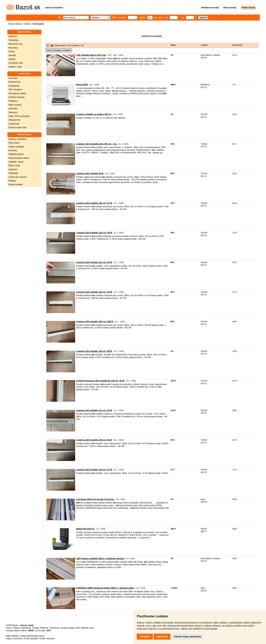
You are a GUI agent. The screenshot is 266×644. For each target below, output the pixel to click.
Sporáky (12, 55)
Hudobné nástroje (17, 97)
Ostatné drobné (16, 185)
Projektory (13, 101)
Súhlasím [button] (145, 637)
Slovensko (18, 639)
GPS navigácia (15, 90)
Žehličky (12, 181)
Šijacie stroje (14, 166)
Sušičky (12, 59)
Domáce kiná (14, 82)
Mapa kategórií (12, 636)
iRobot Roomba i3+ (85, 529)
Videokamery (14, 120)
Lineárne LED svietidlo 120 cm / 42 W (94, 292)
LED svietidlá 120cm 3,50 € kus (91, 55)
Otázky (16, 628)
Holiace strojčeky (16, 147)
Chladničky (13, 40)
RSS (78, 628)
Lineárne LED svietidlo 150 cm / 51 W (94, 203)
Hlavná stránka (15, 24)
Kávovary (13, 150)
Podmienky (54, 628)
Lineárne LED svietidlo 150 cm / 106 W (95, 322)
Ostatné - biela (15, 67)
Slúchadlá (13, 109)
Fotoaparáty (14, 86)
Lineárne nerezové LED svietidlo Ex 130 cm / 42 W (100, 381)
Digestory (13, 36)
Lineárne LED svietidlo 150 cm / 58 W (94, 351)
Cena (173, 45)
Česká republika (31, 639)
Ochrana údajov (68, 628)
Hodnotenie (26, 628)
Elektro (27, 24)
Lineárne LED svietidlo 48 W (90, 174)
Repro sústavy (15, 105)
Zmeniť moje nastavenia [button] (188, 637)
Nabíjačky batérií (16, 154)
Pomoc (9, 628)
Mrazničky (13, 48)
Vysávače (13, 169)
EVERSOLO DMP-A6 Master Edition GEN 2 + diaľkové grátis (105, 588)
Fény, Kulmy (14, 143)
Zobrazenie (237, 45)
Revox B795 (82, 85)
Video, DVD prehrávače (19, 116)
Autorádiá (13, 78)
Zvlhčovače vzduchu (18, 177)
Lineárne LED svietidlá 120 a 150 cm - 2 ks (97, 144)
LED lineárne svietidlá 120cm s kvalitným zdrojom (100, 559)
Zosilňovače (14, 124)
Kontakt (36, 628)
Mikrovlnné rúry (15, 44)
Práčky (12, 52)
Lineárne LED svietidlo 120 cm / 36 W (94, 233)
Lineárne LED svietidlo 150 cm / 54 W (94, 440)
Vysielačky (13, 173)
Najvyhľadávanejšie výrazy (32, 636)
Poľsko (42, 639)
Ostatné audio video (18, 128)
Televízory (13, 112)
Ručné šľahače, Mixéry (19, 158)
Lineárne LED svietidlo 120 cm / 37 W (94, 470)
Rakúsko (51, 639)
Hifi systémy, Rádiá (17, 93)
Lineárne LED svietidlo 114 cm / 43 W (94, 410)
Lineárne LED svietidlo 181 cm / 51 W (94, 262)
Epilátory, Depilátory (18, 139)
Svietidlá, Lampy (16, 162)
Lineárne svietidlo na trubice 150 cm (94, 114)
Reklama (44, 628)
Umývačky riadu (16, 63)
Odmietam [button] (162, 637)
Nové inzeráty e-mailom (59, 50)
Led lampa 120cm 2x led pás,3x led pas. (95, 499)
